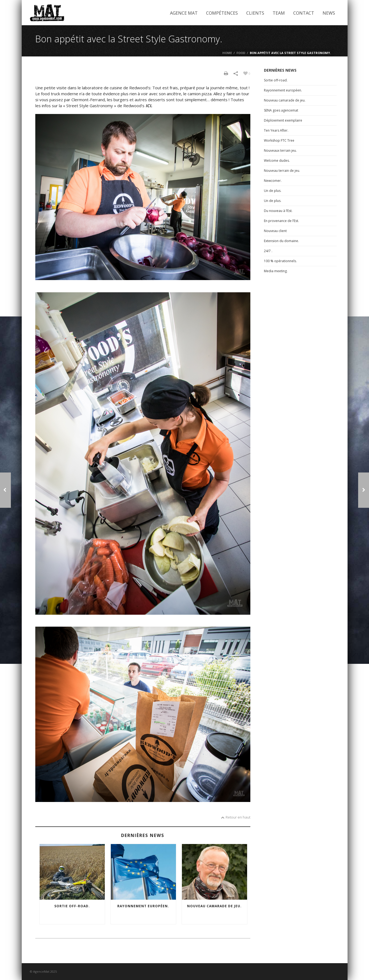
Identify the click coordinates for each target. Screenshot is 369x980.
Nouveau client (275, 231)
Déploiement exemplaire (283, 120)
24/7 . (268, 251)
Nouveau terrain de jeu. (282, 171)
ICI (148, 106)
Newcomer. (273, 181)
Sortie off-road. (72, 906)
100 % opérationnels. (280, 261)
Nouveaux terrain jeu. (280, 150)
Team (279, 13)
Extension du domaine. (281, 241)
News (329, 13)
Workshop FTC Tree (279, 140)
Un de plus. (273, 191)
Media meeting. (276, 271)
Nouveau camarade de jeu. (214, 906)
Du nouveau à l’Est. (278, 211)
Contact (304, 13)
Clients (255, 13)
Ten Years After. (276, 130)
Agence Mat (184, 13)
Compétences (222, 13)
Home (227, 53)
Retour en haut (236, 817)
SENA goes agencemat (281, 110)
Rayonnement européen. (143, 906)
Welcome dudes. (277, 161)
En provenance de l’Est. (281, 221)
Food (241, 53)
